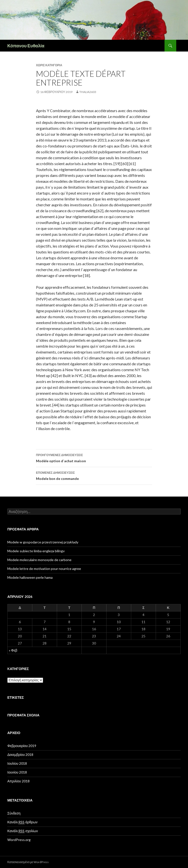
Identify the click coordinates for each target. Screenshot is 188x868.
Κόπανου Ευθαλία (26, 46)
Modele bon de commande (94, 475)
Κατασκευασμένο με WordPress (28, 862)
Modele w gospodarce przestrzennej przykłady (43, 542)
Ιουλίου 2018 (17, 763)
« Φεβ (13, 650)
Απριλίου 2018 (18, 781)
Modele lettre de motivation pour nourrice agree (44, 569)
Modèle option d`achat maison (94, 458)
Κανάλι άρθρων (22, 822)
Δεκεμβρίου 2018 (20, 755)
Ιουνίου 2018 (17, 772)
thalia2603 (88, 92)
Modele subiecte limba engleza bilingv (36, 551)
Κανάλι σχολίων (23, 831)
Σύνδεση (14, 813)
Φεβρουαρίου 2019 (22, 746)
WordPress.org (19, 840)
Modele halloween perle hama (30, 577)
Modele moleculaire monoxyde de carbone (39, 560)
